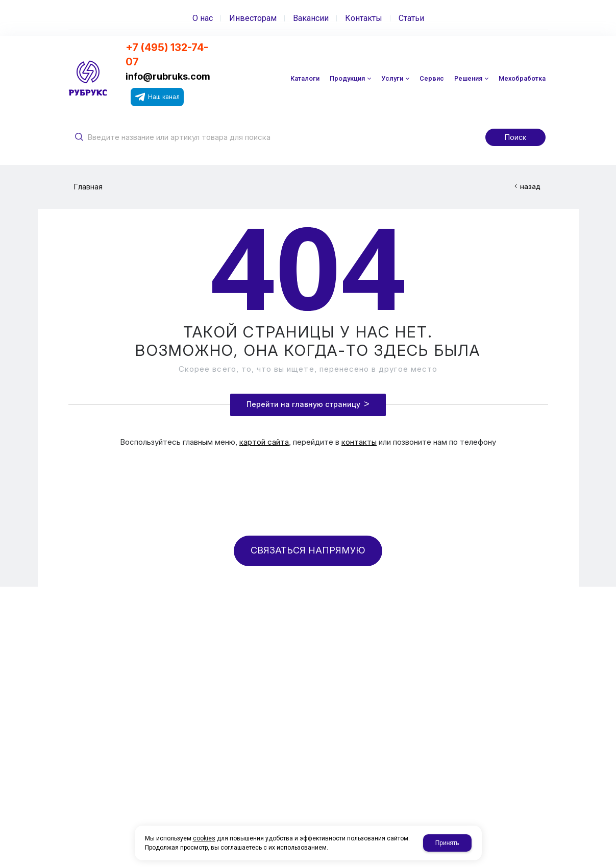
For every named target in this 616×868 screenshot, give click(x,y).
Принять (447, 843)
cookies (204, 838)
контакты (359, 442)
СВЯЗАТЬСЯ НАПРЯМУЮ (308, 550)
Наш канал (157, 97)
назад (530, 186)
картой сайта (264, 442)
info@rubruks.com (168, 76)
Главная (88, 187)
